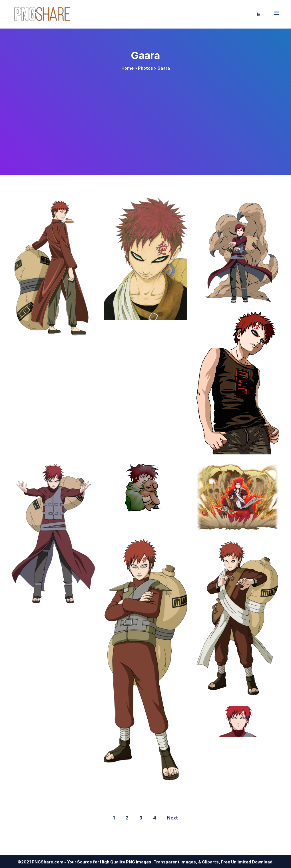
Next (172, 818)
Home (128, 68)
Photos (145, 68)
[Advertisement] (146, 120)
